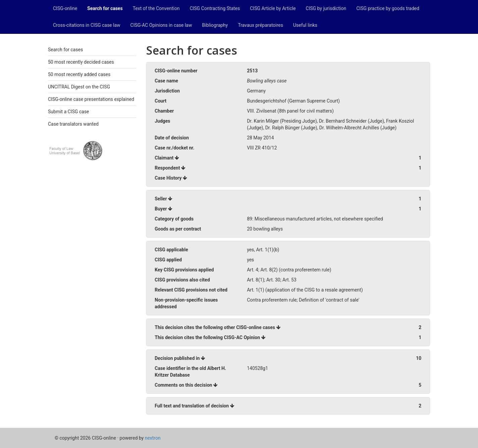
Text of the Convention (156, 8)
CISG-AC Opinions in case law (161, 25)
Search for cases (105, 8)
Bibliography (215, 25)
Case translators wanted (73, 124)
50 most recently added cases (79, 74)
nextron (153, 438)
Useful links (305, 25)
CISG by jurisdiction (326, 8)
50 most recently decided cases (81, 62)
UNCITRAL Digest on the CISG (79, 87)
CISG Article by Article (273, 8)
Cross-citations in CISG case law (87, 25)
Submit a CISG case (69, 112)
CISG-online (65, 8)
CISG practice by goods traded (388, 8)
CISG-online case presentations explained (91, 99)
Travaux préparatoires (261, 25)
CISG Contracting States (215, 8)
